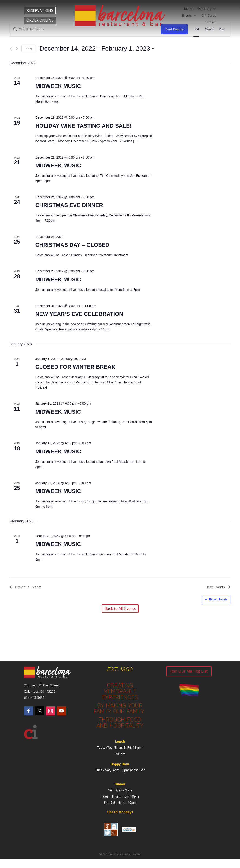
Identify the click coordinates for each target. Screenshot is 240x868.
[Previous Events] (11, 49)
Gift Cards (209, 16)
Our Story (204, 9)
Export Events (216, 600)
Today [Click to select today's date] (29, 48)
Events (187, 16)
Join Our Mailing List (189, 671)
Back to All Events (120, 608)
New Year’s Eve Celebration (79, 314)
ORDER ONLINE (40, 20)
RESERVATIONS (40, 10)
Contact (210, 23)
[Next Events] (17, 49)
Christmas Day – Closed (72, 245)
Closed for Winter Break (75, 367)
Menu (188, 9)
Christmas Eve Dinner (69, 205)
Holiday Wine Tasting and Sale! (83, 126)
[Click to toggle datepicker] (97, 49)
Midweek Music (58, 86)
